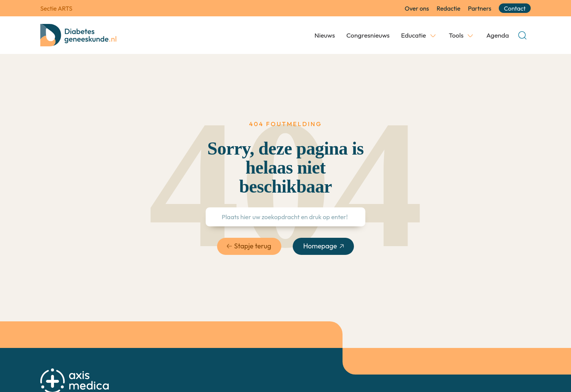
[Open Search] (522, 35)
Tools (456, 35)
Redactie (448, 8)
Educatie (414, 35)
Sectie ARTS (56, 8)
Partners (480, 8)
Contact (515, 8)
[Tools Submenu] (470, 35)
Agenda (497, 35)
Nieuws (325, 35)
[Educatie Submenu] (433, 35)
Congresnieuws (368, 35)
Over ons (417, 8)
